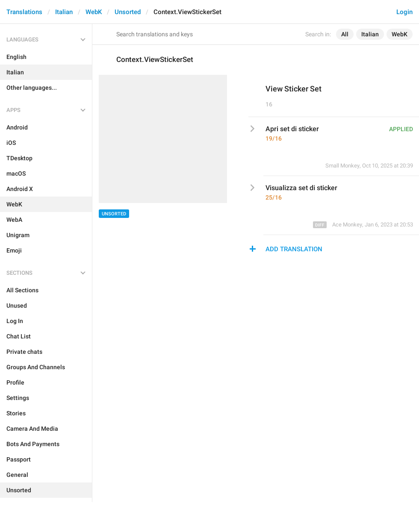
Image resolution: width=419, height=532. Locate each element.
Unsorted (128, 12)
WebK (94, 12)
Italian (64, 12)
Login (404, 12)
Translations (24, 12)
